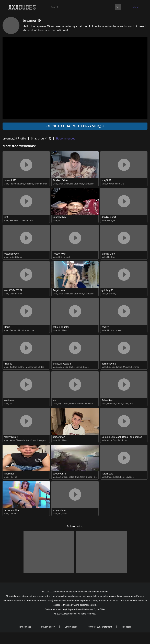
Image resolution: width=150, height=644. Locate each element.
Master (72, 404)
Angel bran (59, 290)
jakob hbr (9, 474)
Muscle (127, 367)
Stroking (29, 184)
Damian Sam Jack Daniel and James (122, 437)
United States (41, 184)
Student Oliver (61, 180)
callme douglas (61, 327)
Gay (115, 440)
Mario (7, 327)
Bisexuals (68, 184)
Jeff (6, 217)
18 (125, 440)
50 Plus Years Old (116, 184)
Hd (60, 220)
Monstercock (32, 367)
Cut (113, 330)
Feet (122, 477)
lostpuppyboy (11, 254)
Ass (11, 220)
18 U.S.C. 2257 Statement (100, 627)
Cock (126, 404)
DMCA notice (71, 627)
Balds (71, 477)
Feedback (127, 627)
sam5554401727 (13, 290)
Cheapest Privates (46, 440)
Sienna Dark (108, 254)
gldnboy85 (107, 290)
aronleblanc (59, 510)
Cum (31, 220)
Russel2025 (59, 217)
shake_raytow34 (62, 364)
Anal (60, 184)
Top (15, 477)
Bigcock (111, 367)
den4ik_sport (109, 217)
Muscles (89, 404)
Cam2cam (89, 184)
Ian (54, 400)
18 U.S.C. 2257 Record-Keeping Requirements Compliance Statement (75, 592)
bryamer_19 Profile (14, 138)
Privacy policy (48, 627)
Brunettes (79, 184)
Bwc (22, 367)
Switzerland (64, 257)
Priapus (8, 364)
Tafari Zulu (107, 474)
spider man (59, 437)
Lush (33, 330)
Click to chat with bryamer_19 (75, 126)
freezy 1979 (59, 254)
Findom (80, 404)
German (13, 330)
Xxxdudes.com (69, 614)
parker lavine (109, 364)
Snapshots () (41, 138)
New (64, 330)
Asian (61, 367)
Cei (11, 513)
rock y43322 (11, 437)
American (63, 477)
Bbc (113, 257)
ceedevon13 (59, 474)
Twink (120, 440)
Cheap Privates (93, 477)
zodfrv (105, 327)
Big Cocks (14, 367)
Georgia (111, 220)
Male (6, 184)
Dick (16, 220)
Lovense (24, 220)
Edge (42, 367)
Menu (136, 7)
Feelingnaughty (17, 184)
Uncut (21, 330)
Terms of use (25, 627)
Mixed (119, 330)
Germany (112, 294)
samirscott (10, 400)
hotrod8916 (10, 180)
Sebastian (107, 400)
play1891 (106, 180)
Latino (119, 367)
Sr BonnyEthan (12, 510)
